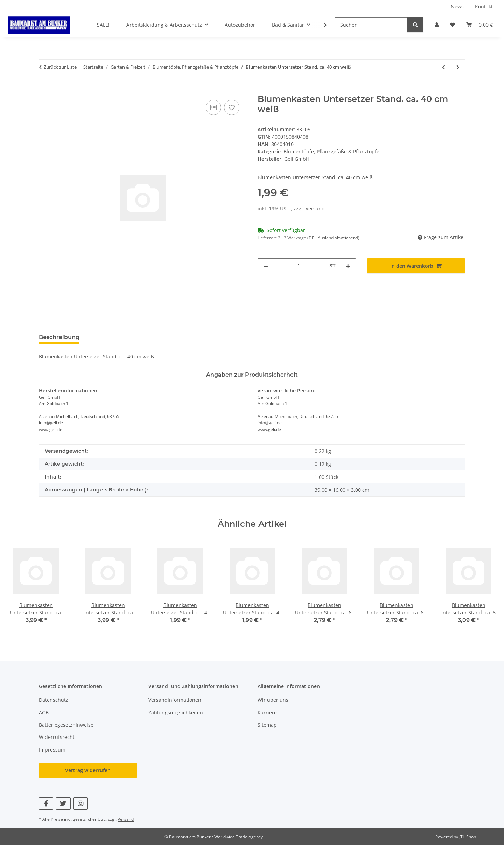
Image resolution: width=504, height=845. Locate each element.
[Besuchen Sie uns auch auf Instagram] (81, 804)
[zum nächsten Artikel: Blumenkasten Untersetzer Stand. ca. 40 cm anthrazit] (458, 67)
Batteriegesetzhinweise (66, 725)
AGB (44, 713)
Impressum (52, 750)
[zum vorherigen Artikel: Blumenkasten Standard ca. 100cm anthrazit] (444, 67)
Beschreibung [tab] (59, 337)
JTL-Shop (468, 837)
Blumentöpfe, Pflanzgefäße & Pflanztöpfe (331, 151)
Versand (315, 208)
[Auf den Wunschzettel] (232, 107)
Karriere (267, 713)
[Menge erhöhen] (348, 266)
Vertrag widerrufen (88, 770)
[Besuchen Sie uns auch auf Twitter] (63, 804)
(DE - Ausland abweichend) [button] (333, 238)
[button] (437, 25)
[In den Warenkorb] (44, 90)
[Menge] (299, 266)
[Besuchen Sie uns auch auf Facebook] (46, 804)
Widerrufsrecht (57, 737)
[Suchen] (371, 25)
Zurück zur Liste (60, 67)
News (457, 6)
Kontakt (484, 6)
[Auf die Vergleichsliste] (213, 107)
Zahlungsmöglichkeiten (176, 713)
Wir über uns (273, 700)
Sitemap (267, 725)
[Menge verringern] (266, 266)
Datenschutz (54, 700)
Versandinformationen (175, 700)
